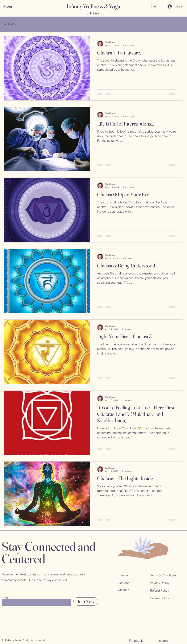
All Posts (10, 24)
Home (124, 575)
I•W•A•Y (93, 13)
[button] (12, 6)
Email (6, 598)
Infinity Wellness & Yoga (93, 6)
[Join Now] (86, 601)
